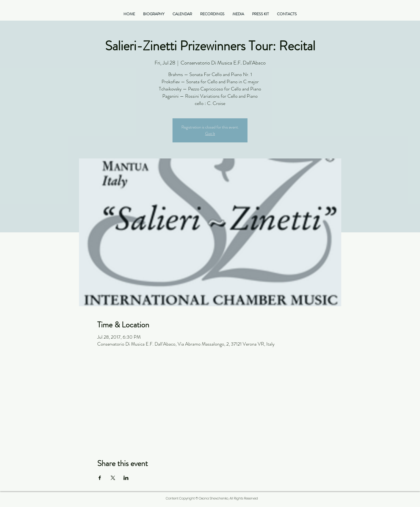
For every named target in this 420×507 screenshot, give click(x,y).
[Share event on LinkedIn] (126, 478)
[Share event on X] (113, 478)
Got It (210, 133)
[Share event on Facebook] (100, 478)
